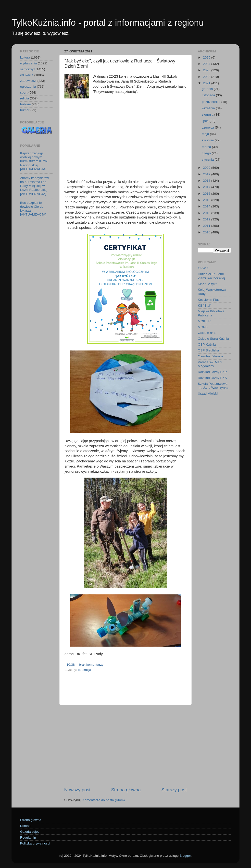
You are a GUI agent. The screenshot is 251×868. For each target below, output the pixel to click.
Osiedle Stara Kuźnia (213, 339)
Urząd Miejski (208, 393)
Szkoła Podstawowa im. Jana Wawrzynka (213, 386)
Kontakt (26, 826)
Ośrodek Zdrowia (210, 356)
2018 (207, 181)
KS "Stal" (205, 306)
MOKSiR (204, 321)
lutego (207, 153)
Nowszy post (77, 790)
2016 (207, 194)
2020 (207, 168)
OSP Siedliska (208, 350)
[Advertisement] (125, 141)
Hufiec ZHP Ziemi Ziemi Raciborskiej (211, 276)
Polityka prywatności (35, 843)
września (209, 108)
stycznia (208, 160)
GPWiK (203, 268)
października (212, 102)
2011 (207, 226)
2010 (207, 232)
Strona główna (126, 790)
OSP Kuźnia (207, 344)
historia (25, 104)
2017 (207, 187)
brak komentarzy (91, 665)
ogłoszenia (28, 87)
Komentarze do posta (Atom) (104, 800)
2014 (207, 206)
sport (24, 92)
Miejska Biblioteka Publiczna (211, 313)
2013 (207, 213)
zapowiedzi (28, 81)
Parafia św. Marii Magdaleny (210, 364)
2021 (207, 83)
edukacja (85, 670)
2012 (207, 219)
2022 (207, 77)
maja (206, 134)
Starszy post (174, 790)
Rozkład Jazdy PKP (212, 372)
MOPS (203, 327)
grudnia (208, 89)
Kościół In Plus (209, 300)
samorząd (27, 69)
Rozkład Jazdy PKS (212, 378)
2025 (207, 57)
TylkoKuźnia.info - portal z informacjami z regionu (108, 23)
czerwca (208, 127)
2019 (207, 174)
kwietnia (208, 140)
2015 (207, 200)
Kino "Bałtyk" (207, 284)
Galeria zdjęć (30, 832)
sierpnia (208, 115)
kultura (25, 57)
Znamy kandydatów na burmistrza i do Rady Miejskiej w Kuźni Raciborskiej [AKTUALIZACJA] (34, 186)
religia (25, 98)
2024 (207, 64)
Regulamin (28, 838)
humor (25, 110)
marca (207, 147)
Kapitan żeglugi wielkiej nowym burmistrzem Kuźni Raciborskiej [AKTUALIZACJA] (34, 161)
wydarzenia (28, 63)
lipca (206, 121)
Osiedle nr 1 (207, 333)
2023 (207, 70)
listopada (209, 95)
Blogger (185, 856)
